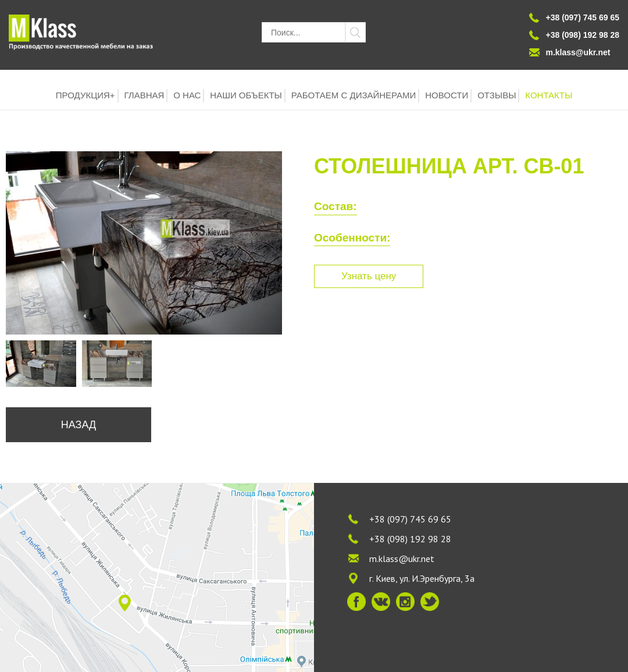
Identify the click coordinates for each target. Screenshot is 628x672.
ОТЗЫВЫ (497, 95)
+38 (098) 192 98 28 (410, 539)
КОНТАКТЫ (549, 95)
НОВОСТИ (447, 95)
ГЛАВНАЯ (144, 95)
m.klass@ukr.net (578, 52)
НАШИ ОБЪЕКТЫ (246, 95)
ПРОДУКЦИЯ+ (85, 95)
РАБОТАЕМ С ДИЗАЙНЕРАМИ (354, 95)
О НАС (187, 95)
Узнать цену (369, 276)
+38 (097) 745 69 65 (410, 519)
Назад (78, 425)
